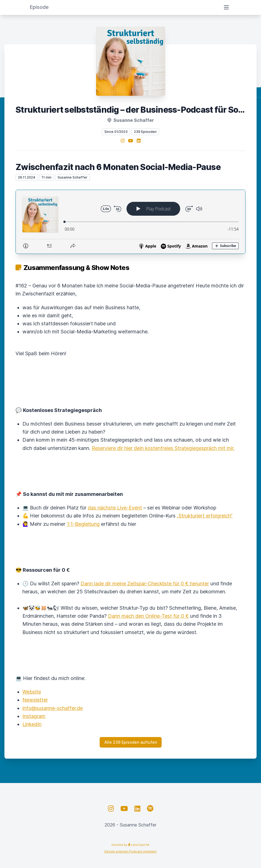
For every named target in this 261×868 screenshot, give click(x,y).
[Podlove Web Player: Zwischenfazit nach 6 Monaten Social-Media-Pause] (130, 222)
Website (32, 692)
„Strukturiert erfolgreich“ (205, 516)
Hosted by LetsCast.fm (130, 845)
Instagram (34, 716)
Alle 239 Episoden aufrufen (131, 742)
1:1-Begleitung (83, 524)
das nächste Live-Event (115, 508)
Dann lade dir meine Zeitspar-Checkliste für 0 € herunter (145, 584)
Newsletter (35, 700)
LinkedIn (32, 724)
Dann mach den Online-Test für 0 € (148, 616)
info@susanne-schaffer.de (53, 708)
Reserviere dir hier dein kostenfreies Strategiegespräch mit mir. (163, 448)
